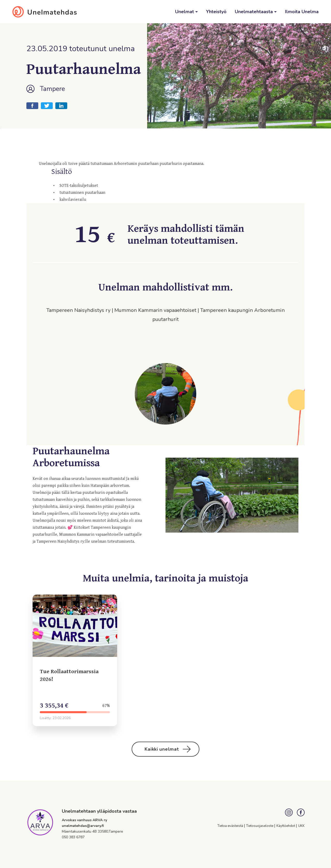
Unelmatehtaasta (254, 12)
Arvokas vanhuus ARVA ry (84, 820)
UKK (301, 826)
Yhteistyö (216, 12)
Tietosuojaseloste (260, 826)
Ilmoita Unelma (302, 12)
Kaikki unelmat (168, 749)
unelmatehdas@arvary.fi (83, 826)
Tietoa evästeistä (231, 826)
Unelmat (185, 12)
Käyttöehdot (286, 826)
